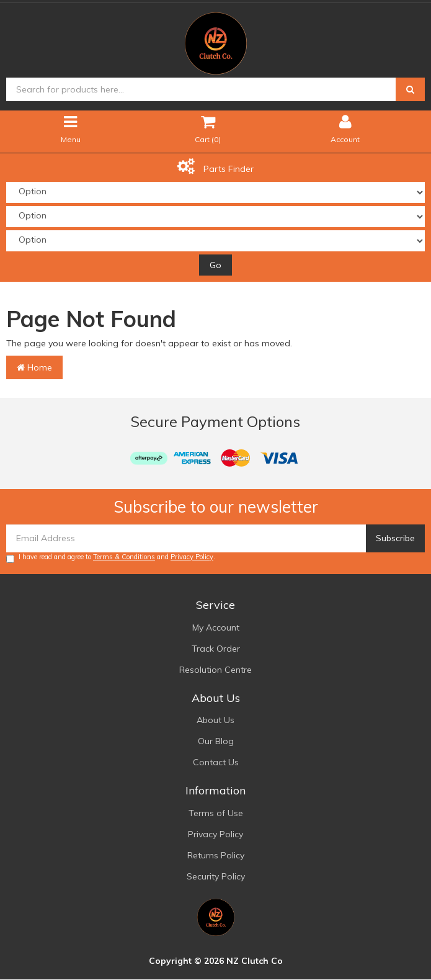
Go (216, 265)
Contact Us (216, 762)
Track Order (216, 649)
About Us (216, 720)
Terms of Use (216, 813)
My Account (216, 627)
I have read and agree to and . (111, 558)
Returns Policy (216, 855)
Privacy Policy (192, 557)
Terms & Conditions (124, 557)
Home (34, 367)
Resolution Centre (216, 670)
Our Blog (216, 741)
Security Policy (216, 876)
